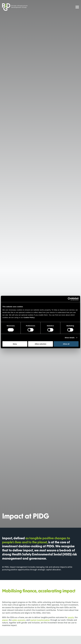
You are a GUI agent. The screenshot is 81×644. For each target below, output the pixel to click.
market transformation (40, 620)
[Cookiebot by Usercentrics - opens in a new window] (69, 299)
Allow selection (40, 344)
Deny (15, 344)
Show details (70, 338)
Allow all (66, 344)
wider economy (19, 620)
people (71, 618)
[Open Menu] (77, 7)
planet (5, 620)
